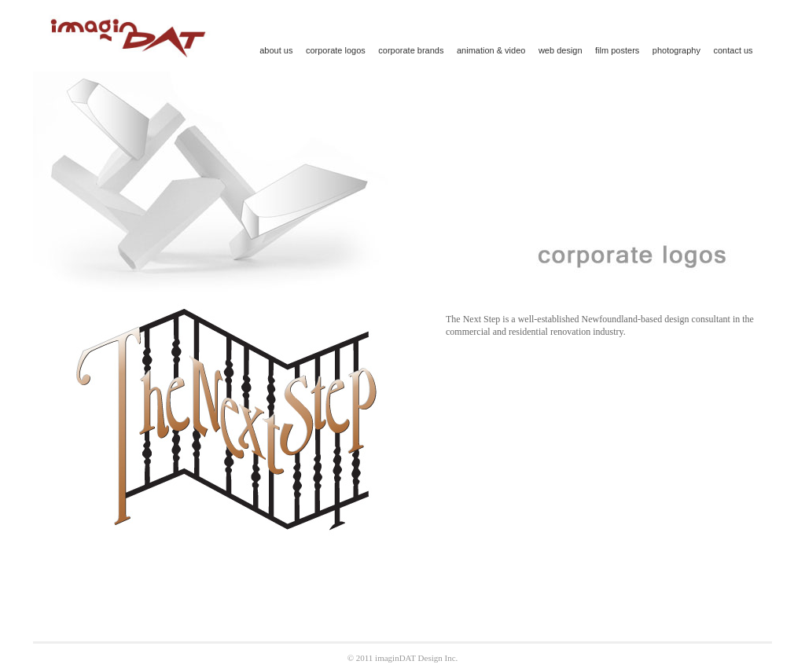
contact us (733, 50)
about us (276, 50)
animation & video (491, 50)
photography (676, 50)
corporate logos (336, 50)
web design (561, 50)
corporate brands (411, 50)
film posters (617, 50)
